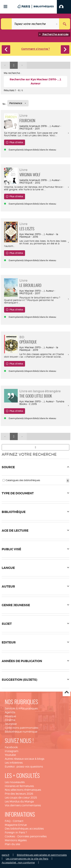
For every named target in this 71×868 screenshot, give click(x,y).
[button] (64, 7)
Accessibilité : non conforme (18, 862)
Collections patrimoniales (21, 728)
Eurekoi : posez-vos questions (24, 767)
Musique (10, 716)
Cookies (10, 836)
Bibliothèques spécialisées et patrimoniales (42, 855)
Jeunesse (11, 724)
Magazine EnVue (16, 825)
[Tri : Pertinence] (18, 103)
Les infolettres (14, 763)
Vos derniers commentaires (23, 805)
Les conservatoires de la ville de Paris (27, 859)
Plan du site (12, 844)
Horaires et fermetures (19, 786)
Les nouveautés (15, 782)
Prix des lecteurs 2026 (19, 794)
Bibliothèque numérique (21, 732)
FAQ (8, 821)
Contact (18, 821)
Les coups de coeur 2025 (21, 798)
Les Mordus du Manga (19, 801)
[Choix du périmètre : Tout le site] (6, 24)
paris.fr (6, 855)
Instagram (12, 751)
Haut (66, 693)
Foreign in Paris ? (16, 832)
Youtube (10, 755)
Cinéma (10, 720)
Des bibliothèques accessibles (24, 829)
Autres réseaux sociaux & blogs (25, 759)
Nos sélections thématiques (23, 790)
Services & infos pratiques (21, 708)
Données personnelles (32, 836)
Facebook (11, 747)
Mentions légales (16, 840)
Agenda (10, 712)
